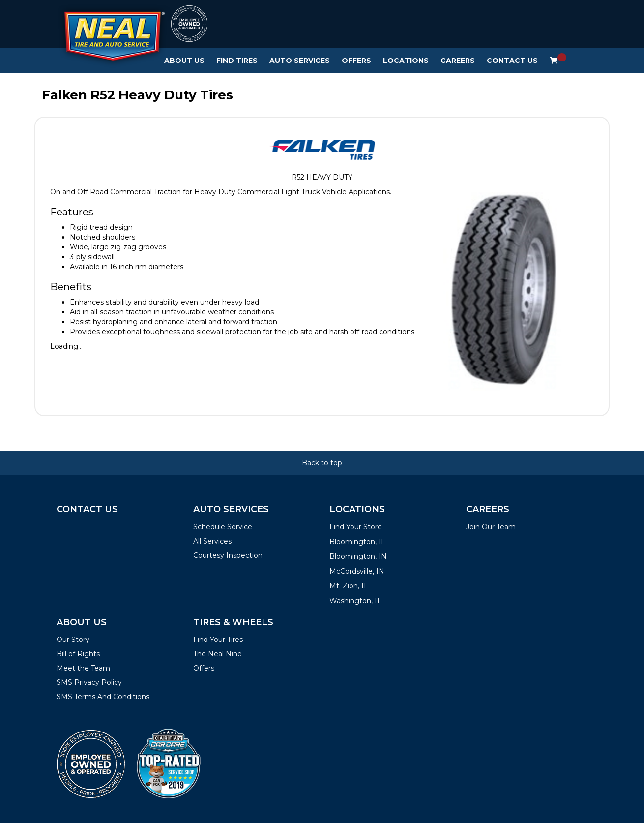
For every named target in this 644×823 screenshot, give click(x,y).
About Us (184, 61)
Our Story (73, 640)
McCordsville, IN (357, 571)
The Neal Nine (218, 654)
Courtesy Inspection (228, 555)
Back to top (322, 463)
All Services (212, 541)
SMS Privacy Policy (89, 682)
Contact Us (512, 61)
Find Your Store (356, 527)
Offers (356, 61)
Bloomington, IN (358, 556)
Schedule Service (223, 527)
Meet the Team (83, 668)
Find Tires (237, 61)
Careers (458, 61)
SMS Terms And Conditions (103, 697)
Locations (406, 61)
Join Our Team (491, 527)
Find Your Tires (218, 640)
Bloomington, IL (357, 542)
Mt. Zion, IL (349, 586)
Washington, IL (355, 601)
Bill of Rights (78, 654)
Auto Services (300, 61)
